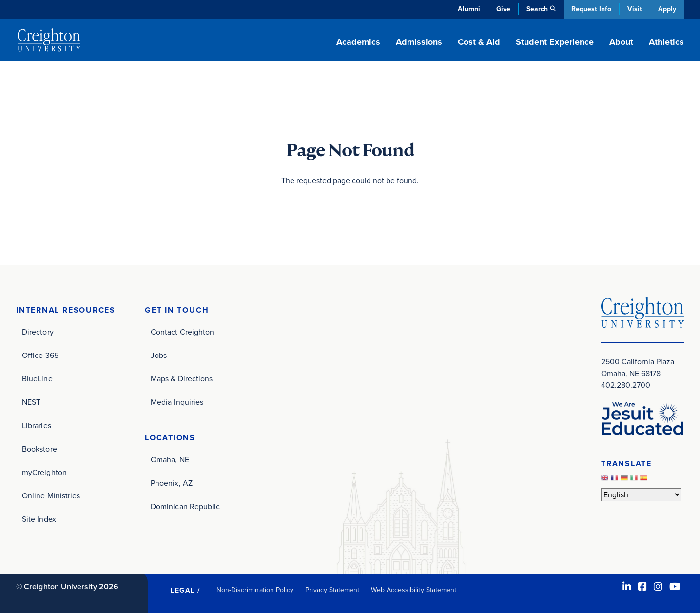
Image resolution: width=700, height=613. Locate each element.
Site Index (39, 519)
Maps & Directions (182, 379)
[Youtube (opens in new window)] (675, 587)
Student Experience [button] (555, 42)
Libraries (37, 425)
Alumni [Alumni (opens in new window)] (469, 9)
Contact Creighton (182, 332)
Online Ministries (51, 496)
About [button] (621, 42)
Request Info (591, 9)
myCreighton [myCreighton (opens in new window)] (44, 472)
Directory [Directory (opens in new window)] (38, 332)
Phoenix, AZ (172, 483)
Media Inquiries (177, 402)
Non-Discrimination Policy (255, 590)
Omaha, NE (170, 460)
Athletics (666, 42)
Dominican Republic (185, 506)
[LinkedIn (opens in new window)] (627, 587)
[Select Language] (641, 495)
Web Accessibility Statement (414, 590)
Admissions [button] (419, 42)
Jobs (159, 355)
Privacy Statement (332, 590)
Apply (667, 9)
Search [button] (537, 9)
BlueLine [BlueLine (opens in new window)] (37, 379)
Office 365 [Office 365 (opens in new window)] (40, 355)
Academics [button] (358, 42)
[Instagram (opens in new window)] (658, 587)
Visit (635, 9)
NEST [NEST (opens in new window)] (31, 402)
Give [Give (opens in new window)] (503, 9)
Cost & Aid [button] (479, 42)
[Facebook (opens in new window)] (642, 587)
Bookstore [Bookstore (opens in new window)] (39, 449)
